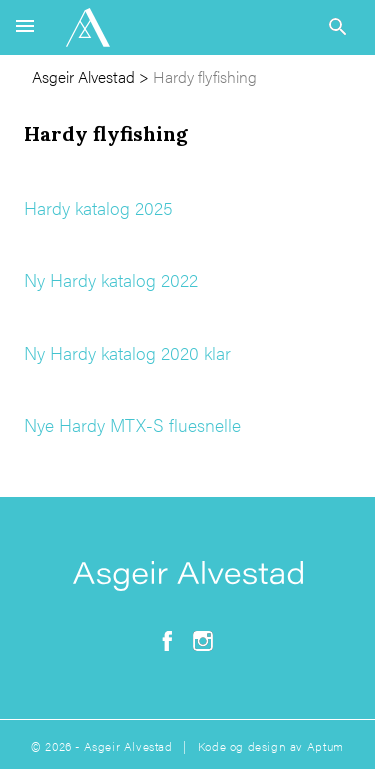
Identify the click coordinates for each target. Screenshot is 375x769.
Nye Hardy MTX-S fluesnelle (132, 424)
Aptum (325, 746)
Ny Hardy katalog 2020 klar (127, 352)
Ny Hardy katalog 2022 (111, 279)
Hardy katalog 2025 (98, 207)
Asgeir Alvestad (83, 76)
